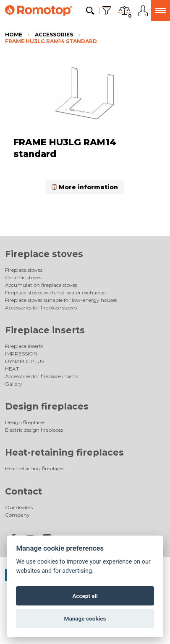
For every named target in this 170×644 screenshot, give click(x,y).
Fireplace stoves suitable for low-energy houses (61, 300)
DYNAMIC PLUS (25, 361)
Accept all (85, 596)
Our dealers (19, 507)
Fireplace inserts (45, 330)
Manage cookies (85, 618)
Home (14, 35)
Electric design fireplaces (34, 430)
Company (17, 515)
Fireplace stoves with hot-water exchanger (56, 292)
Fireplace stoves (44, 254)
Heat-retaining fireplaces (64, 452)
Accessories (54, 35)
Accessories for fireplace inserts (41, 376)
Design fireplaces (47, 406)
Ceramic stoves (23, 277)
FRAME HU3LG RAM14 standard (51, 41)
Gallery (14, 384)
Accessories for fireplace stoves (41, 308)
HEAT (12, 369)
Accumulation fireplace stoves (41, 285)
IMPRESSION (21, 354)
